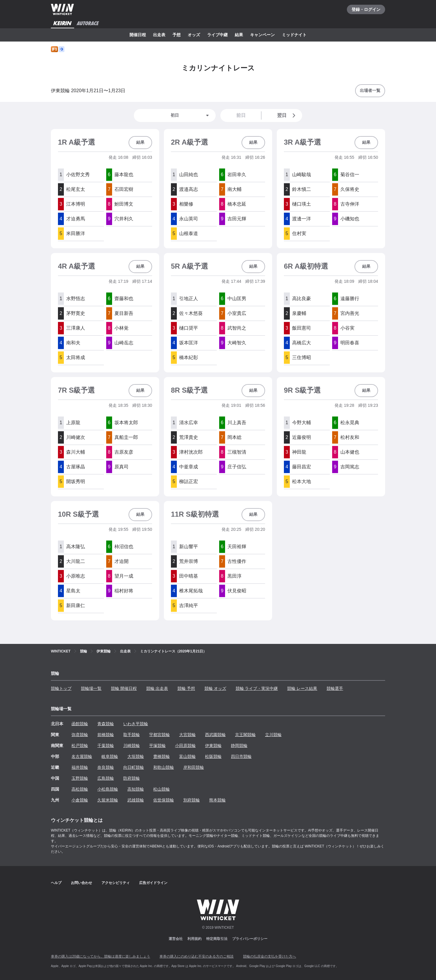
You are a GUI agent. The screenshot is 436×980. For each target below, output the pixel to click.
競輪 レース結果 (302, 688)
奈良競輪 (106, 767)
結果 (239, 35)
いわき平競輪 (136, 724)
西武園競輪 (215, 735)
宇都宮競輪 (159, 735)
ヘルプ (56, 883)
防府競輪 (132, 778)
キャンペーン (262, 35)
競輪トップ (61, 688)
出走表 (159, 35)
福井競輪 (80, 767)
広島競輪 (106, 778)
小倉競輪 (80, 800)
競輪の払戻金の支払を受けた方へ (269, 956)
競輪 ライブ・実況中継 (257, 688)
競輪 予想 (186, 688)
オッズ (194, 35)
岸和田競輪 (194, 767)
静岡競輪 (239, 746)
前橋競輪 (106, 735)
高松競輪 (80, 789)
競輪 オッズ (215, 688)
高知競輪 (136, 789)
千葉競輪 (106, 746)
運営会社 (176, 939)
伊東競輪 (213, 746)
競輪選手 (335, 688)
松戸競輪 (80, 746)
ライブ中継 (217, 35)
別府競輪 (192, 800)
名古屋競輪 (82, 756)
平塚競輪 (157, 746)
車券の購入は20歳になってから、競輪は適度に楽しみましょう (100, 956)
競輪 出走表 (157, 688)
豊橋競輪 (162, 756)
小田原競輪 (185, 746)
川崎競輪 (132, 746)
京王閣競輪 (245, 735)
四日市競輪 (241, 756)
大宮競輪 (187, 735)
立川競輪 (273, 735)
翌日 (287, 115)
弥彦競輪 (80, 735)
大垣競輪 (136, 756)
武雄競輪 (136, 800)
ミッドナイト (294, 35)
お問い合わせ (81, 883)
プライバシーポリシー (250, 939)
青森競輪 (106, 724)
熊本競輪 (217, 800)
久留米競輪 (108, 800)
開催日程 (138, 35)
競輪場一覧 (91, 688)
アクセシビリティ (116, 883)
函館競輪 (80, 724)
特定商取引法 (217, 939)
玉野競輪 (80, 778)
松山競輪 (162, 789)
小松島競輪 (108, 789)
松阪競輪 (213, 756)
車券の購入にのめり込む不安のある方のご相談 (197, 956)
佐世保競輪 (164, 800)
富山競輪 (187, 756)
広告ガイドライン (153, 883)
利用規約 (194, 939)
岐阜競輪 (110, 756)
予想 (177, 35)
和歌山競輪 (164, 767)
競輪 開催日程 (124, 688)
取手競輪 (132, 735)
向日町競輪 (134, 767)
